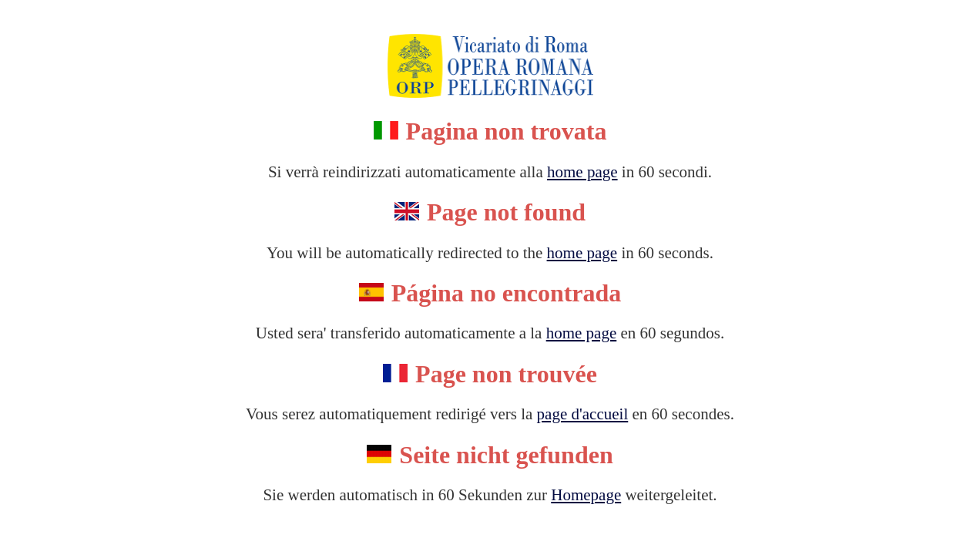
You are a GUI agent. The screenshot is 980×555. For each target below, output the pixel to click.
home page (582, 172)
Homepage (586, 495)
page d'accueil (583, 414)
